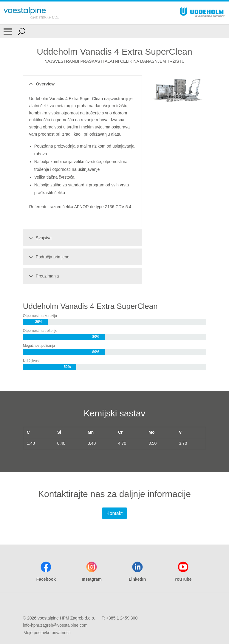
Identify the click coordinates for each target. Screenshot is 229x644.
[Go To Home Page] (31, 13)
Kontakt (114, 513)
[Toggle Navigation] (8, 31)
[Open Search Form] (22, 31)
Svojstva (39, 238)
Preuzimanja (43, 276)
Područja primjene (48, 257)
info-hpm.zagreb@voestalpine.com (55, 625)
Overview (41, 84)
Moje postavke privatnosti (47, 633)
